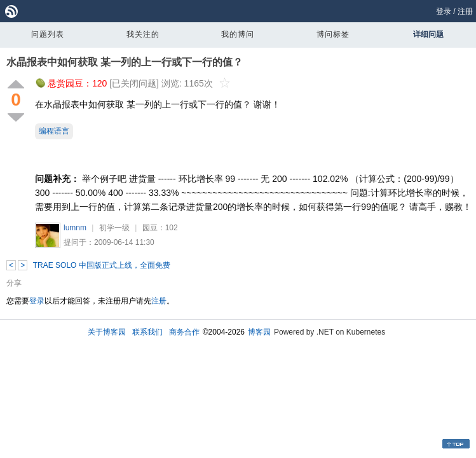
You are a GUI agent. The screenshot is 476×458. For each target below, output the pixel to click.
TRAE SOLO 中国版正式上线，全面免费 (102, 265)
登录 (444, 11)
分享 (14, 283)
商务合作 (184, 332)
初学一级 (114, 228)
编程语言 (54, 131)
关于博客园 (107, 332)
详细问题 (428, 34)
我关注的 (143, 34)
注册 (465, 11)
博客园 (259, 332)
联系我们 (147, 332)
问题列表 (48, 34)
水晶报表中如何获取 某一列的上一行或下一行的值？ (125, 62)
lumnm (75, 228)
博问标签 (333, 34)
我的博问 (238, 34)
